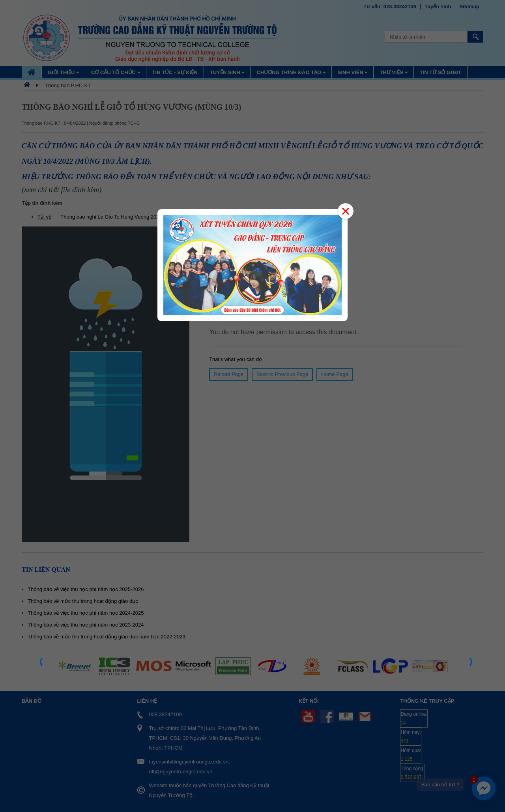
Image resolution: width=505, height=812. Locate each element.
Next (471, 664)
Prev (41, 664)
